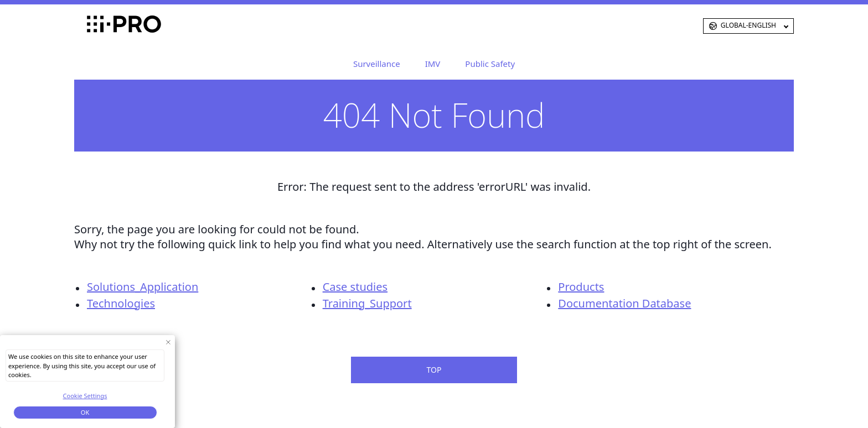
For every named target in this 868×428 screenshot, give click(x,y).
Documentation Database (624, 303)
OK (85, 412)
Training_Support (367, 303)
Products (581, 287)
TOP (434, 370)
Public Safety (490, 64)
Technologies (121, 303)
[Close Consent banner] (168, 342)
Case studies (355, 287)
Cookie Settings (85, 396)
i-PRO (105, 26)
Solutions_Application (143, 287)
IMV (433, 64)
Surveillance (377, 64)
